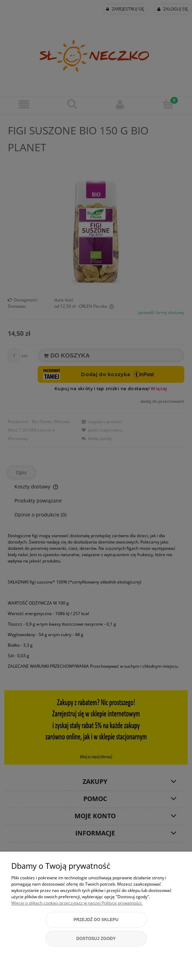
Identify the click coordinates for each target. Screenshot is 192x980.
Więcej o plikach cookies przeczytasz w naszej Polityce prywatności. (77, 903)
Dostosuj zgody (96, 939)
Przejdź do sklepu (96, 920)
